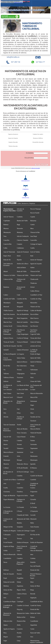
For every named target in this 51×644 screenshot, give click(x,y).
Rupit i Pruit (7, 256)
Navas (5, 562)
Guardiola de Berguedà (34, 484)
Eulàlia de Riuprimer (37, 542)
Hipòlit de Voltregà (23, 310)
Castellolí (33, 480)
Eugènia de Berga (9, 546)
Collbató (6, 468)
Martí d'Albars (35, 322)
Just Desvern (34, 326)
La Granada (20, 507)
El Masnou (34, 468)
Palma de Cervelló (9, 582)
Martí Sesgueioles (22, 318)
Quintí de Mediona (36, 362)
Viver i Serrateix (22, 433)
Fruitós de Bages (35, 354)
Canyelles (6, 240)
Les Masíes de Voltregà (8, 386)
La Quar (33, 389)
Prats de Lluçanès (9, 574)
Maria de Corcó (8, 397)
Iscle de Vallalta (35, 252)
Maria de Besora (8, 452)
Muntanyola (7, 232)
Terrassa (19, 538)
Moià (32, 582)
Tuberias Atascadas (13, 146)
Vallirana (6, 374)
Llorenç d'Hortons (22, 326)
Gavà (18, 551)
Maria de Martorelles (37, 393)
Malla (32, 523)
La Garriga (34, 507)
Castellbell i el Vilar (36, 295)
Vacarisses (20, 377)
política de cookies (18, 2)
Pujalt (5, 578)
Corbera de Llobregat (23, 531)
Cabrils (33, 225)
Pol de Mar (7, 366)
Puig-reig (20, 609)
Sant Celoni (20, 393)
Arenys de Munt (35, 586)
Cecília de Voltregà (23, 338)
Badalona (6, 287)
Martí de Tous (8, 322)
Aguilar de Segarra (9, 629)
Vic (5, 370)
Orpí (18, 409)
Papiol (32, 578)
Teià (32, 538)
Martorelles (34, 303)
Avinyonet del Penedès (21, 288)
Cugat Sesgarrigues (23, 334)
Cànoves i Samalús (23, 240)
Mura (32, 228)
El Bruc (33, 437)
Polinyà (33, 617)
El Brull (33, 503)
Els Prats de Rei (35, 535)
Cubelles (19, 441)
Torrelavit (33, 421)
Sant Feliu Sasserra (9, 314)
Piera (5, 633)
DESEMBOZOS (25, 180)
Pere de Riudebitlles (23, 314)
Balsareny (33, 221)
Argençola (33, 598)
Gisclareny (7, 492)
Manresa (6, 228)
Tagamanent (34, 448)
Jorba (18, 456)
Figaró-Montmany (9, 499)
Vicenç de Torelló (9, 342)
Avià (5, 598)
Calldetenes (20, 248)
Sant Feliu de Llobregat (7, 331)
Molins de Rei (21, 617)
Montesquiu (34, 460)
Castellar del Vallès (9, 299)
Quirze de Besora (22, 362)
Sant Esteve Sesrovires (34, 331)
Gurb (18, 483)
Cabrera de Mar (8, 279)
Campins (20, 244)
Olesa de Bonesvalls (9, 554)
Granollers (20, 488)
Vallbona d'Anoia (9, 377)
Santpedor (20, 527)
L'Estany (19, 511)
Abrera (5, 444)
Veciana (19, 370)
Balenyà (6, 225)
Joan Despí (34, 236)
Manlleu (19, 523)
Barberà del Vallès (22, 221)
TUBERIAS (25, 189)
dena (32, 554)
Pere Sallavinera (22, 366)
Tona (5, 236)
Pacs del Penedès (35, 566)
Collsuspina (7, 535)
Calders (6, 295)
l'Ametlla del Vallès (23, 515)
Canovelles (34, 240)
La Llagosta (20, 354)
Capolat (33, 217)
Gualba (6, 488)
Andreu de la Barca (23, 264)
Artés (18, 598)
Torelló (19, 425)
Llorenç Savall (8, 326)
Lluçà (19, 641)
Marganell (20, 307)
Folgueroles (34, 492)
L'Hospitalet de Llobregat (8, 512)
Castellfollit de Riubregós (8, 606)
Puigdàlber (20, 578)
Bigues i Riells (21, 590)
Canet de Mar (8, 244)
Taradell (6, 448)
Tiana (5, 538)
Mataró (6, 271)
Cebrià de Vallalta (36, 342)
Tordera (33, 441)
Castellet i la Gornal (23, 605)
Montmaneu (34, 456)
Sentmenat (20, 452)
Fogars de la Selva (22, 496)
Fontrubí (6, 456)
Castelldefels (7, 558)
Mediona (6, 586)
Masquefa (20, 303)
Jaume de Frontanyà (23, 252)
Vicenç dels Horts (36, 338)
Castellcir (20, 558)
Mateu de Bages (8, 318)
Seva (5, 409)
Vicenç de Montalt (22, 342)
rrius (5, 483)
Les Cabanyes (8, 389)
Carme (32, 629)
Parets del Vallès (35, 633)
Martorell (6, 307)
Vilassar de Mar (35, 232)
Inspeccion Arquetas (13, 138)
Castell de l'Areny (36, 605)
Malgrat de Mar (8, 527)
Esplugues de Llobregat (21, 500)
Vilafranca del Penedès (21, 280)
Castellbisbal (34, 621)
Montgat (19, 460)
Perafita (19, 633)
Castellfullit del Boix (37, 602)
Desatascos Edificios (38, 138)
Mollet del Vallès (35, 613)
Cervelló (33, 515)
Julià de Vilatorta (9, 217)
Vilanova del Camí (36, 275)
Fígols (32, 496)
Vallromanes (34, 370)
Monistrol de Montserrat (7, 614)
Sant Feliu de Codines (21, 331)
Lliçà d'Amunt (21, 437)
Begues (6, 637)
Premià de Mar (35, 609)
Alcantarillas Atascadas (38, 142)
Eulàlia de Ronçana (23, 542)
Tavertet (19, 444)
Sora (32, 637)
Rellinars (6, 570)
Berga (32, 590)
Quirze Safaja (21, 358)
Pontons (19, 574)
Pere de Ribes (34, 314)
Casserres (20, 629)
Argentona (20, 586)
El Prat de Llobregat (23, 472)
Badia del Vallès (22, 271)
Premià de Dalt (35, 570)
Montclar (6, 464)
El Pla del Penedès (22, 468)
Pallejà (19, 582)
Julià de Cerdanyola (23, 236)
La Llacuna (7, 507)
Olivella (6, 417)
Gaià (32, 452)
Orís (5, 413)
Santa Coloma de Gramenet (22, 547)
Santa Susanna (35, 527)
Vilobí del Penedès (36, 433)
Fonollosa (20, 492)
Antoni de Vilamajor (36, 260)
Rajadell (19, 570)
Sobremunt (34, 401)
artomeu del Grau (36, 346)
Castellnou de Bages (10, 602)
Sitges (32, 405)
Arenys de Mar (8, 590)
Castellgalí (20, 602)
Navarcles (20, 228)
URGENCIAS (25, 197)
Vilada (32, 366)
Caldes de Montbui (36, 310)
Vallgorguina (21, 374)
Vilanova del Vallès (23, 275)
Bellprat (6, 594)
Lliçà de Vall (7, 437)
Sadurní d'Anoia (8, 338)
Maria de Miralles (22, 429)
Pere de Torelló (35, 213)
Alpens (6, 625)
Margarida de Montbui (21, 402)
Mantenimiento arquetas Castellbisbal (36, 641)
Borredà (33, 594)
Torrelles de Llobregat (20, 418)
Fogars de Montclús (9, 496)
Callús (5, 248)
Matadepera (7, 303)
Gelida (5, 551)
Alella (19, 625)
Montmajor (7, 460)
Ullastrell (20, 397)
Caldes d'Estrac (35, 291)
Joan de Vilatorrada (9, 252)
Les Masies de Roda (23, 385)
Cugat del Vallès (35, 334)
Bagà (18, 225)
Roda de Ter (7, 260)
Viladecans (34, 283)
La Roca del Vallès (22, 389)
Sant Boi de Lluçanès (10, 346)
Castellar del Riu (22, 299)
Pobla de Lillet (8, 621)
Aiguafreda (34, 625)
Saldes (19, 381)
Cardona (33, 558)
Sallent (32, 268)
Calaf (18, 295)
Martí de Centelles (22, 322)
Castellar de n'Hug (36, 299)
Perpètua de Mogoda (10, 531)
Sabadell (6, 350)
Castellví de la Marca (10, 480)
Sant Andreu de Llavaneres (8, 264)
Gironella (33, 499)
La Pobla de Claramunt (34, 351)
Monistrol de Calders (23, 613)
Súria (32, 377)
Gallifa (19, 637)
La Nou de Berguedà (10, 354)
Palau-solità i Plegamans (21, 563)
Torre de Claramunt (9, 425)
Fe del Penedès (8, 542)
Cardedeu (20, 217)
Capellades (7, 221)
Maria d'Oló (34, 397)
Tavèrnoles (34, 444)
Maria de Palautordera (7, 430)
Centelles (20, 476)
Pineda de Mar (21, 621)
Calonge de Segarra (36, 244)
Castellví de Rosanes (37, 476)
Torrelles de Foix (35, 417)
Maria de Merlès (35, 429)
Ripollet (19, 260)
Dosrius (6, 441)
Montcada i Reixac (22, 464)
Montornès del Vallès (23, 519)
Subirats (6, 381)
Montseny (20, 232)
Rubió (19, 256)
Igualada (33, 464)
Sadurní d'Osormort (23, 350)
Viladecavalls (34, 279)
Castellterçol (21, 480)
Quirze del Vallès (35, 358)
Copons (33, 531)
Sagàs (5, 641)
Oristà (32, 409)
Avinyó (32, 287)
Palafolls (33, 562)
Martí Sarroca (34, 318)
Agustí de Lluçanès (36, 264)
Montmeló (33, 519)
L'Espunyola (34, 511)
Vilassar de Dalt (35, 271)
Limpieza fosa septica (38, 134)
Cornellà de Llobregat (34, 547)
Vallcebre (33, 374)
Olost (32, 413)
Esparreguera (21, 535)
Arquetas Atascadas (13, 142)
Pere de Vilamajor (36, 209)
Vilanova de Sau (35, 307)
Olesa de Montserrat (36, 551)
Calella (32, 248)
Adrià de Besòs (21, 268)
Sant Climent (7, 393)
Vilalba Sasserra (8, 310)
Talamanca (20, 448)
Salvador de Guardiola (20, 210)
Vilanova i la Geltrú (9, 275)
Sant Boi (19, 346)
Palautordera (7, 334)
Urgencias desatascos (13, 134)
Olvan (19, 413)
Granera (33, 488)
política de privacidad (36, 168)
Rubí (32, 256)
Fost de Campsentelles (7, 359)
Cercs (32, 472)
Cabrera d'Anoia (22, 594)
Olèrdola (19, 554)
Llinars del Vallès (36, 381)
